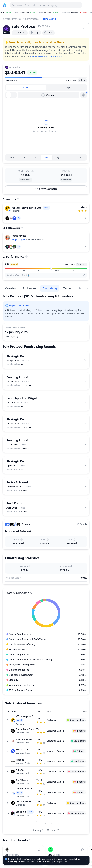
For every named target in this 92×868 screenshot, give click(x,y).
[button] (46, 13)
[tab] (26, 87)
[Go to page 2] (40, 823)
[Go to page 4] (52, 823)
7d (24, 157)
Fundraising (49, 19)
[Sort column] (8, 711)
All (81, 157)
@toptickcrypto (18, 240)
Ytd (69, 157)
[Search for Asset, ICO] (46, 5)
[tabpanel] (46, 126)
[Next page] (58, 823)
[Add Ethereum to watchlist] (39, 850)
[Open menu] (86, 26)
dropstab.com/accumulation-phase (48, 56)
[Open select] (82, 80)
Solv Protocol (32, 19)
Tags (35, 33)
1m (35, 157)
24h (12, 157)
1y (58, 157)
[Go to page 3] (46, 823)
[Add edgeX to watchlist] (82, 850)
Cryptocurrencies (12, 19)
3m (47, 157)
